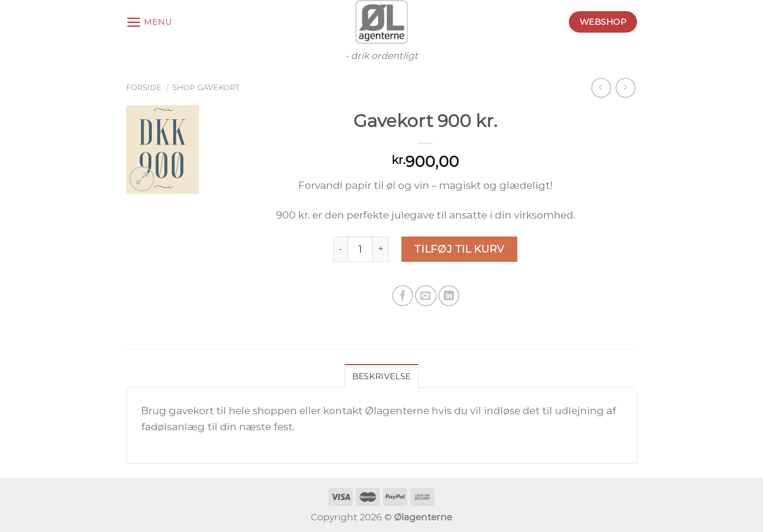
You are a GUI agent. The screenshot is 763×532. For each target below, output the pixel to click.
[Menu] (149, 22)
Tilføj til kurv (459, 249)
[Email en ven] (426, 296)
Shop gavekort (206, 87)
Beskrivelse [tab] (382, 376)
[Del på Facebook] (403, 296)
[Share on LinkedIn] (449, 296)
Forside (144, 87)
